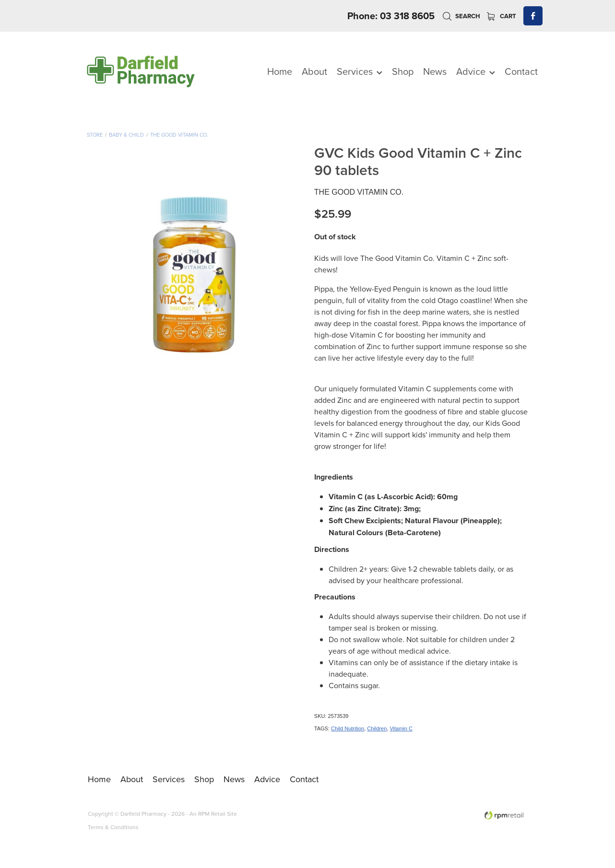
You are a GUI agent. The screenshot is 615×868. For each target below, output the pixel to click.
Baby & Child (126, 135)
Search (461, 16)
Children (377, 728)
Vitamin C (401, 728)
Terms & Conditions (113, 827)
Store (95, 135)
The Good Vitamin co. (179, 135)
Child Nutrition (348, 728)
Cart (502, 16)
